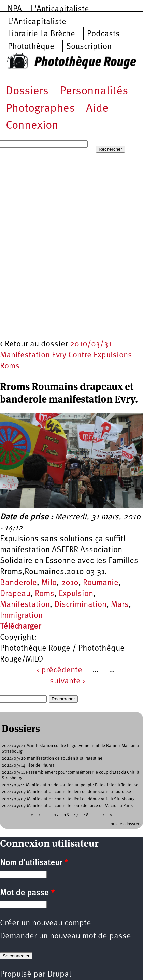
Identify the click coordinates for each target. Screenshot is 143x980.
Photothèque (31, 47)
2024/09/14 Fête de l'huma (28, 766)
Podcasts (103, 34)
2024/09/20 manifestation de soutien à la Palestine (52, 758)
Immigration (21, 616)
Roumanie (101, 583)
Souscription (89, 47)
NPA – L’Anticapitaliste (48, 9)
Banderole (18, 583)
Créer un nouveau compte (46, 923)
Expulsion (76, 594)
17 (76, 815)
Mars (120, 605)
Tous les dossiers (125, 824)
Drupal (59, 975)
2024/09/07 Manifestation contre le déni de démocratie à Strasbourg (68, 799)
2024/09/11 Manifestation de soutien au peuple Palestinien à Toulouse (70, 785)
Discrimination (80, 605)
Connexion (32, 126)
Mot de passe (27, 893)
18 (86, 815)
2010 (70, 583)
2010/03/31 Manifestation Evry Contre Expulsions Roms (66, 355)
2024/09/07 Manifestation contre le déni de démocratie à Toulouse (66, 792)
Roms (45, 594)
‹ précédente (59, 670)
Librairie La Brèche (41, 34)
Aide (97, 109)
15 (56, 815)
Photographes (40, 109)
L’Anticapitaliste (37, 22)
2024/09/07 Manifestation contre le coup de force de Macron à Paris (67, 806)
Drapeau (15, 594)
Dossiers (27, 91)
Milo (49, 583)
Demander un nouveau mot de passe (66, 936)
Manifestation (25, 605)
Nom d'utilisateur (34, 863)
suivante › (68, 681)
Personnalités (94, 91)
